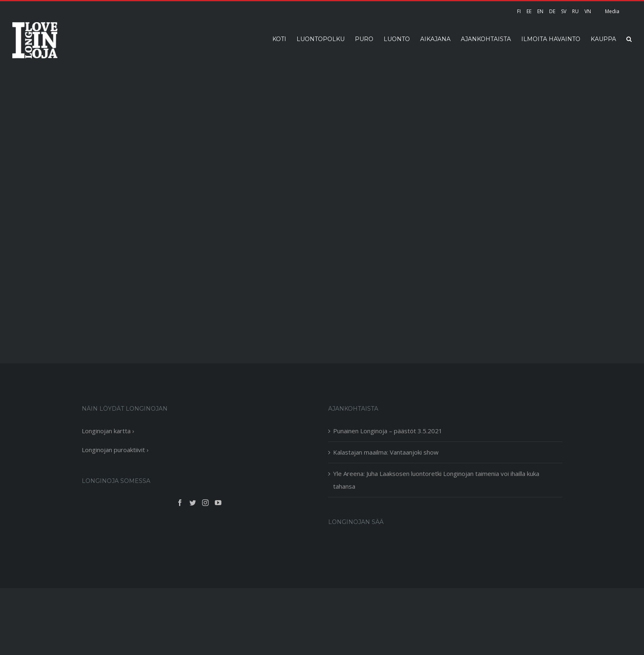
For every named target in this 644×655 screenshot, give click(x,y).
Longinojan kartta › (108, 431)
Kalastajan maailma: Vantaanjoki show (386, 452)
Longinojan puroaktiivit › (115, 450)
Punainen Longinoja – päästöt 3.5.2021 (388, 431)
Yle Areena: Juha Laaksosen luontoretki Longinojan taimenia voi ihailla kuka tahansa (436, 480)
